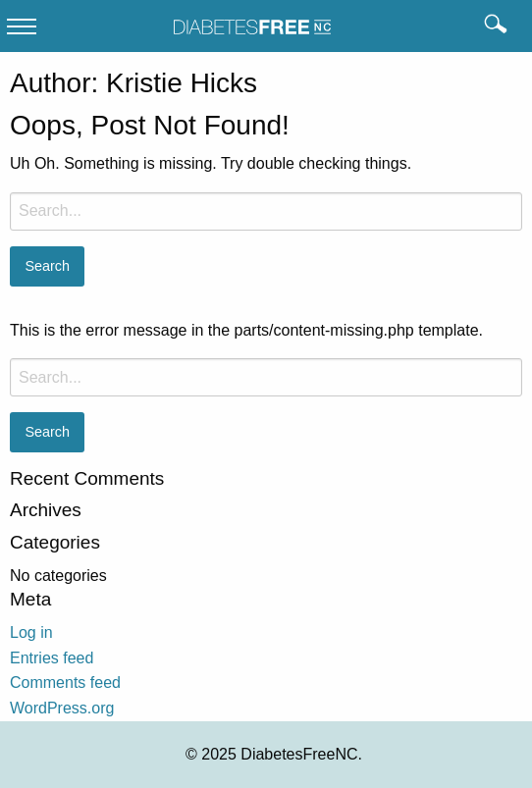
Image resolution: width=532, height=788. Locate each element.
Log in (31, 632)
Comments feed (65, 683)
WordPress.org (62, 708)
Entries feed (52, 658)
